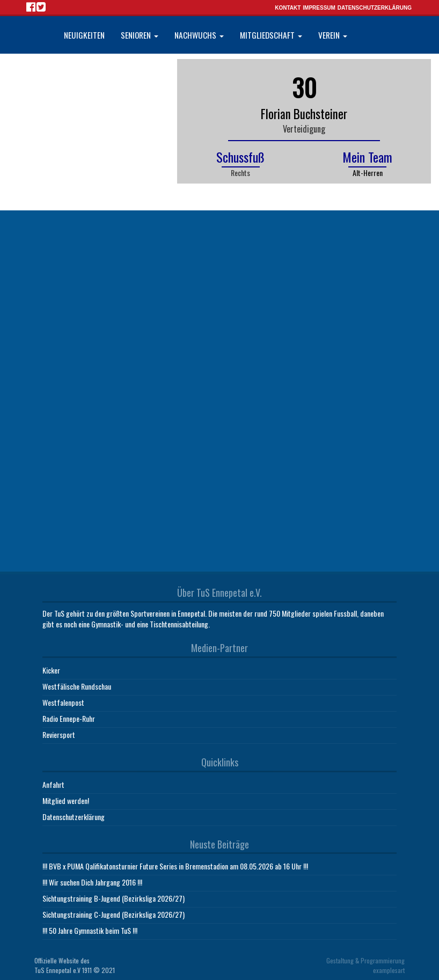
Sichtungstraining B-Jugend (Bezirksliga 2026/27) (114, 898)
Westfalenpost (63, 702)
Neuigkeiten (84, 35)
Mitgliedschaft (271, 35)
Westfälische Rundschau (77, 686)
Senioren (140, 35)
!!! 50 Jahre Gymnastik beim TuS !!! (90, 930)
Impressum (319, 8)
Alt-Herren (368, 173)
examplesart (389, 970)
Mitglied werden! (66, 800)
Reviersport (59, 734)
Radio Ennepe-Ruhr (69, 718)
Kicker (51, 670)
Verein (333, 35)
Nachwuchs (199, 35)
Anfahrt (53, 784)
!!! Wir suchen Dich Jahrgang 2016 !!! (92, 882)
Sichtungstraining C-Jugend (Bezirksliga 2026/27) (114, 914)
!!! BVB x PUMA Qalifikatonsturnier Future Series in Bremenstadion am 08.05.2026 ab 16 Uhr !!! (175, 866)
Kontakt (288, 8)
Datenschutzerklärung (375, 8)
